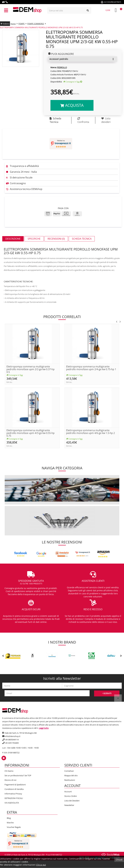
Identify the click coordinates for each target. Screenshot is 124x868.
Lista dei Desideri (72, 801)
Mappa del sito (71, 775)
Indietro (5, 24)
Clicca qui (41, 865)
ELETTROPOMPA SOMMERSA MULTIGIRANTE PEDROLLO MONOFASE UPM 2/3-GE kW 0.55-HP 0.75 (41, 27)
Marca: (53, 67)
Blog (9, 818)
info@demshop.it (13, 736)
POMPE (22, 24)
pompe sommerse (62, 521)
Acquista (72, 105)
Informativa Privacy (13, 794)
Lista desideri (106, 120)
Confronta (83, 120)
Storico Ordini (71, 796)
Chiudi (119, 860)
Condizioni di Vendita (14, 789)
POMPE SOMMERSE (36, 24)
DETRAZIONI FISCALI (14, 798)
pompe (62, 490)
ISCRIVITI (107, 693)
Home (13, 24)
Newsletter (69, 805)
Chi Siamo (9, 771)
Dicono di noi (10, 780)
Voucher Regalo (14, 827)
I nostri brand (62, 642)
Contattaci (69, 771)
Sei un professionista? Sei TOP (18, 775)
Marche (10, 823)
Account (68, 792)
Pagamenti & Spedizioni (15, 785)
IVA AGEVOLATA (12, 803)
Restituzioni (70, 780)
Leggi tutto (44, 728)
